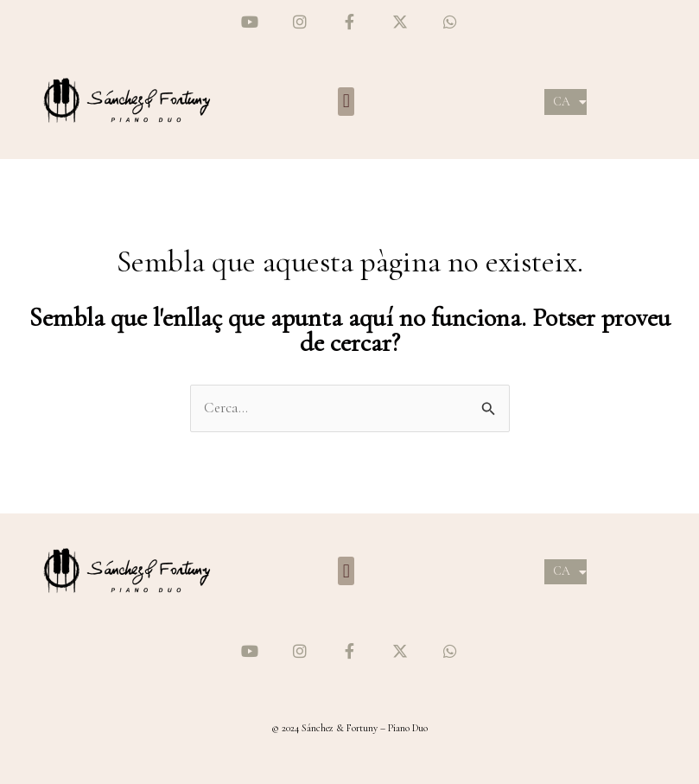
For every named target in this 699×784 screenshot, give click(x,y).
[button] (346, 102)
